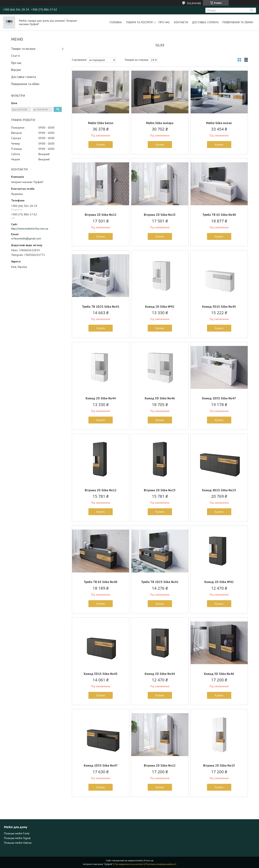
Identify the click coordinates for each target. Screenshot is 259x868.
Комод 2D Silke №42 (160, 307)
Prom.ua (149, 860)
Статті (15, 56)
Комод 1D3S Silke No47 (219, 398)
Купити (101, 145)
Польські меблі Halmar (18, 843)
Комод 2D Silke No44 (101, 398)
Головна (116, 22)
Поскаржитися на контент (129, 864)
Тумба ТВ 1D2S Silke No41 (101, 307)
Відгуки (16, 70)
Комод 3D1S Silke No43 (219, 307)
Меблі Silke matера (160, 123)
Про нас (164, 22)
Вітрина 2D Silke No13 (160, 215)
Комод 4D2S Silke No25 (219, 490)
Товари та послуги (139, 22)
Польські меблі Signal (17, 838)
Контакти (181, 22)
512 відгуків (194, 3)
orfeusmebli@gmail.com (26, 238)
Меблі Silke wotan (219, 123)
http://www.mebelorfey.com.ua (30, 229)
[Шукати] (251, 10)
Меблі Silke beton (101, 123)
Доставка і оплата (205, 22)
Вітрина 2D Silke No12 (101, 215)
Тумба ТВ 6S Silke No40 (219, 215)
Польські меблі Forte (17, 833)
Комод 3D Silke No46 (160, 398)
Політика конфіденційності (161, 864)
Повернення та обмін (238, 22)
